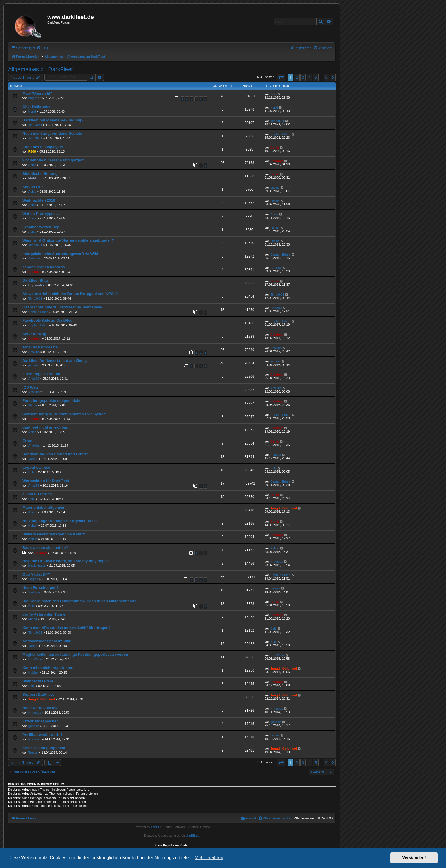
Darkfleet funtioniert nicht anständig (55, 361)
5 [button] (316, 77)
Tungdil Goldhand (284, 508)
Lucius (275, 188)
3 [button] (303, 77)
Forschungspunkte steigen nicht (51, 401)
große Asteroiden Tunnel (45, 614)
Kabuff (33, 526)
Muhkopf (35, 178)
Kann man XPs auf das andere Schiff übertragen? (67, 628)
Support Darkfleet (38, 694)
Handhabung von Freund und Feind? (55, 454)
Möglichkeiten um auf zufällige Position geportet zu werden (75, 654)
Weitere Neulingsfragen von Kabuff (54, 534)
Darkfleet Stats (36, 280)
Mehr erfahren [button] (209, 858)
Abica (32, 165)
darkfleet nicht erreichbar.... (47, 427)
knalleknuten (37, 566)
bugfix (33, 98)
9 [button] (326, 77)
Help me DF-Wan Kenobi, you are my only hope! (65, 561)
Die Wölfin (36, 659)
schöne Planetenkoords (44, 267)
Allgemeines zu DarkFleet (40, 69)
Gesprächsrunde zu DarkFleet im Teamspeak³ (63, 307)
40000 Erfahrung (37, 494)
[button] (281, 77)
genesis (34, 726)
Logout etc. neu (36, 467)
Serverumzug (34, 334)
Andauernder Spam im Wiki (47, 641)
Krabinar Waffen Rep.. (42, 227)
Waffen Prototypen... (41, 214)
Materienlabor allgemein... (46, 507)
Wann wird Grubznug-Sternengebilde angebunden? (68, 240)
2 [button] (297, 77)
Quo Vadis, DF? (36, 574)
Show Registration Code (171, 845)
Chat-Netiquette (36, 107)
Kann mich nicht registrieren (48, 668)
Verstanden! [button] (414, 858)
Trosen (33, 753)
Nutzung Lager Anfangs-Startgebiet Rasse (60, 521)
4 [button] (309, 77)
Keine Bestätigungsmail (44, 748)
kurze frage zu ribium (41, 374)
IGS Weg (30, 387)
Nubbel (33, 672)
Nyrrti (32, 111)
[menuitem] (42, 48)
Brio (274, 94)
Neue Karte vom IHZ (40, 708)
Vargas (33, 459)
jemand (34, 365)
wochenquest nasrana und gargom (53, 160)
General (276, 268)
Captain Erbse (280, 134)
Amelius (34, 352)
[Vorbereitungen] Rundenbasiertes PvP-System (65, 414)
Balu (32, 472)
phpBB (155, 827)
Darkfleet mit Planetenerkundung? (53, 120)
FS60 (32, 151)
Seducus (35, 258)
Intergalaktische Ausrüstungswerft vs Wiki (60, 254)
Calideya (277, 161)
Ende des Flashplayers (43, 147)
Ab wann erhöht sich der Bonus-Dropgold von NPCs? (70, 294)
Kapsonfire (37, 285)
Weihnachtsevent (38, 681)
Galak (275, 148)
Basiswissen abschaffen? (45, 548)
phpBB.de (193, 836)
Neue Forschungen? (41, 588)
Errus (27, 441)
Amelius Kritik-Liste (40, 347)
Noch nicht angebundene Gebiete (52, 133)
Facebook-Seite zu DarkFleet (48, 320)
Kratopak (277, 562)
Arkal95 (34, 379)
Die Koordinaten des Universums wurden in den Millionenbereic (79, 601)
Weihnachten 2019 (39, 200)
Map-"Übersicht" (37, 93)
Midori (33, 405)
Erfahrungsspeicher (40, 721)
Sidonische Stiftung (40, 174)
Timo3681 (35, 125)
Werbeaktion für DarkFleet (46, 481)
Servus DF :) (34, 187)
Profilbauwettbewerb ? (43, 735)
